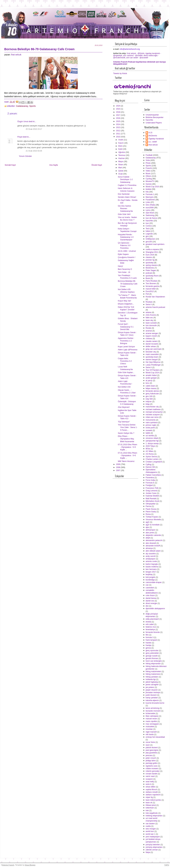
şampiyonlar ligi (152, 441)
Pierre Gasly (151, 512)
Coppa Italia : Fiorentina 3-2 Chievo (125, 361)
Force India (150, 480)
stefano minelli (152, 792)
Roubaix (149, 302)
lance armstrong (152, 708)
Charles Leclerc (152, 459)
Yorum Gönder (25, 156)
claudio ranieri (151, 341)
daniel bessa (151, 598)
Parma (148, 506)
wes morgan (151, 829)
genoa (148, 648)
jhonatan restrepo (153, 692)
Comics (149, 226)
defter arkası (151, 346)
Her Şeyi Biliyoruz (153, 362)
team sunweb (151, 323)
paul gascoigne (152, 750)
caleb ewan (150, 386)
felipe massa (151, 388)
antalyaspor (151, 559)
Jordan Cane (151, 493)
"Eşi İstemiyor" (124, 422)
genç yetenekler (152, 653)
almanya (149, 548)
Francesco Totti (152, 488)
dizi (147, 606)
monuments (151, 420)
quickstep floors (152, 276)
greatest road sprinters (155, 244)
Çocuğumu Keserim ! (127, 257)
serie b (148, 784)
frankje (148, 645)
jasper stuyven (152, 690)
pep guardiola (151, 753)
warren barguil (152, 360)
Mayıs (121, 162)
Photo (148, 163)
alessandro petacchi (154, 540)
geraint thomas (152, 658)
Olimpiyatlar (151, 504)
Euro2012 (150, 291)
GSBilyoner (150, 239)
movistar (149, 729)
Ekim (121, 146)
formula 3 (150, 637)
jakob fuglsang (152, 682)
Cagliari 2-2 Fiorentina (127, 185)
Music (148, 174)
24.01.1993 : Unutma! (127, 251)
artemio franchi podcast (155, 307)
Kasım (121, 143)
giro (147, 236)
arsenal (149, 331)
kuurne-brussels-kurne (155, 703)
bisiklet (149, 189)
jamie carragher (152, 685)
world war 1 (150, 834)
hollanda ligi (151, 679)
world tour (150, 831)
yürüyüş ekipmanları (154, 847)
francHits (149, 120)
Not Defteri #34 (124, 387)
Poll (147, 294)
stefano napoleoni (153, 795)
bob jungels (150, 577)
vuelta (148, 826)
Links (148, 202)
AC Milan (149, 451)
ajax (147, 527)
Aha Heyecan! (124, 407)
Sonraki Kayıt (10, 165)
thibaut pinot (151, 805)
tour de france (151, 218)
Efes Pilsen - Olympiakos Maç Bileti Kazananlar (126, 439)
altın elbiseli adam (153, 551)
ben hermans (151, 569)
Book (148, 278)
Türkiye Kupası (152, 517)
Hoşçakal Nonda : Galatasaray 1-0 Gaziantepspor (126, 237)
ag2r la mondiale (153, 525)
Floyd (20, 137)
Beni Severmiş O (125, 269)
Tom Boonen (151, 284)
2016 (118, 118)
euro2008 (150, 208)
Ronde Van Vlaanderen (155, 297)
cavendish (150, 588)
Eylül (121, 149)
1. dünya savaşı (152, 444)
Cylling (148, 464)
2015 (118, 121)
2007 (118, 470)
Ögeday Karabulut (156, 139)
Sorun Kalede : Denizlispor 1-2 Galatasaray (125, 179)
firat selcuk (16, 55)
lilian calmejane (152, 716)
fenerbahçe (150, 630)
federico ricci (151, 627)
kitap (148, 404)
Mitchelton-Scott (152, 501)
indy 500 (149, 399)
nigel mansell (151, 732)
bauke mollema (152, 567)
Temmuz (122, 155)
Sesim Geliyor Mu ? (126, 433)
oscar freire (150, 742)
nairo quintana (152, 423)
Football (149, 155)
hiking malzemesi (153, 674)
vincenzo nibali (152, 438)
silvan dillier (151, 787)
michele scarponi (153, 415)
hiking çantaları (152, 677)
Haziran (122, 158)
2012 (118, 131)
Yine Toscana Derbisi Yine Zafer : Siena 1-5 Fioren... (128, 427)
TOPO (167, 865)
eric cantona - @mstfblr (133, 56)
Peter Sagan (151, 270)
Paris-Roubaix (151, 281)
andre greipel (151, 378)
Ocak (121, 174)
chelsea (149, 339)
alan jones (150, 533)
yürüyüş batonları (153, 845)
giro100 (149, 242)
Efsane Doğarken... (126, 304)
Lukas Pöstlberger (153, 365)
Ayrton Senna (151, 457)
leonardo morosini (153, 711)
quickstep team (152, 357)
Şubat (121, 171)
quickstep (150, 263)
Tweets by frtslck (120, 73)
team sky (149, 320)
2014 (118, 124)
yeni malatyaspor (153, 837)
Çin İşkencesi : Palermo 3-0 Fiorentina (124, 245)
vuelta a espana (152, 249)
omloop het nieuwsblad (155, 737)
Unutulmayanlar (152, 115)
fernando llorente (153, 632)
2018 (118, 112)
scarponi (149, 779)
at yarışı (149, 381)
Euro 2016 (150, 255)
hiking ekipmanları (153, 664)
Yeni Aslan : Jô (124, 272)
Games (149, 184)
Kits (147, 192)
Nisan (121, 165)
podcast (149, 273)
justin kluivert (151, 695)
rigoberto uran (151, 766)
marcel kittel (151, 289)
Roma (148, 514)
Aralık (121, 140)
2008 (118, 467)
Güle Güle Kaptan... (126, 372)
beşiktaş (149, 574)
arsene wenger (152, 333)
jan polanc (150, 687)
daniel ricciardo (152, 344)
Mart (120, 168)
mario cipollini (151, 721)
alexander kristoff (153, 546)
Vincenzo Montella (153, 520)
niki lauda (150, 734)
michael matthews (153, 409)
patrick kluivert (152, 748)
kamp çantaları (152, 698)
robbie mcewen (152, 769)
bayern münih (151, 336)
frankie (148, 643)
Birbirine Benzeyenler (155, 117)
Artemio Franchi (8, 865)
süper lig (149, 797)
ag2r (148, 522)
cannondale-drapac (154, 582)
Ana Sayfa (54, 165)
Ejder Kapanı (123, 254)
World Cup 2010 (152, 187)
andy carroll (151, 556)
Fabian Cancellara (153, 475)
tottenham (150, 808)
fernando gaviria (152, 286)
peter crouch (151, 758)
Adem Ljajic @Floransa (128, 350)
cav (147, 585)
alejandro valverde (153, 535)
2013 (118, 127)
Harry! (120, 266)
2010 (118, 137)
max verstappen (152, 724)
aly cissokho (151, 554)
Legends (149, 234)
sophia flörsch (151, 790)
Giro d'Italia (150, 205)
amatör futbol (151, 375)
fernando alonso (152, 391)
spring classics (152, 265)
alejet (148, 538)
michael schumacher (154, 412)
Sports (32, 106)
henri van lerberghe (154, 661)
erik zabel (150, 624)
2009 (118, 464)
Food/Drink (150, 200)
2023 (118, 109)
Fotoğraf (149, 485)
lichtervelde (150, 713)
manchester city (152, 407)
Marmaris (150, 197)
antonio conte (151, 561)
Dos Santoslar (124, 194)
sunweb (149, 430)
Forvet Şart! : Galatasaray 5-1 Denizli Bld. (126, 327)
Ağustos (122, 152)
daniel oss (150, 601)
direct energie (151, 603)
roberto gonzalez (153, 771)
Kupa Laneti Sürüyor (126, 347)
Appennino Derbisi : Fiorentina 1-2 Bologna (126, 341)
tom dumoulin (151, 325)
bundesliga (150, 580)
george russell (151, 656)
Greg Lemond (151, 491)
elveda (148, 622)
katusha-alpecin (152, 700)
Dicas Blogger (30, 865)
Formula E (150, 483)
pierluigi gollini (151, 763)
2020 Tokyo (150, 446)
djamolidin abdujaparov (155, 609)
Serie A (149, 304)
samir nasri (150, 776)
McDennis (153, 136)
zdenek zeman (152, 850)
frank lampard (151, 640)
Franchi (149, 168)
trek (147, 811)
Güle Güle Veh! (124, 214)
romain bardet (151, 774)
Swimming (150, 215)
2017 (118, 115)
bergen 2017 (151, 572)
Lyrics (148, 210)
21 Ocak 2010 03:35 (34, 151)
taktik (148, 433)
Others (148, 176)
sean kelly (150, 782)
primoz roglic (151, 425)
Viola (148, 160)
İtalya (148, 852)
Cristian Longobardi (154, 462)
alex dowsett (151, 543)
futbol (148, 231)
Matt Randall (151, 499)
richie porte (150, 428)
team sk (149, 803)
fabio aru (149, 318)
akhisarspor (151, 530)
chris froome (151, 315)
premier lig (150, 260)
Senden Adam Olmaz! (127, 197)
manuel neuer (151, 719)
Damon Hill (150, 467)
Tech (148, 229)
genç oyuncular (152, 651)
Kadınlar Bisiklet (152, 496)
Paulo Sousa (151, 509)
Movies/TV (150, 181)
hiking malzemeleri (153, 671)
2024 (118, 106)
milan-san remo (152, 417)
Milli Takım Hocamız (126, 461)
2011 (118, 134)
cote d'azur (150, 595)
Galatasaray (22, 106)
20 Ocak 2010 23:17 (34, 129)
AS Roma (150, 454)
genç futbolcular (152, 394)
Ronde (148, 328)
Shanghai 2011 (152, 252)
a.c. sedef (153, 142)
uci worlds (150, 436)
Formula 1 (150, 194)
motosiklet (150, 727)
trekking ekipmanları (154, 816)
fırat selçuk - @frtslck (136, 53)
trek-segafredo (152, 813)
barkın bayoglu (152, 564)
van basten (150, 824)
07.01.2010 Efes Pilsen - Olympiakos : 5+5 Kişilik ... (128, 447)
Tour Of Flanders (153, 370)
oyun (148, 745)
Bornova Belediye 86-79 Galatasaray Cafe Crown (128, 284)
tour (147, 223)
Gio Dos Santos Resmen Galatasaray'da (125, 209)
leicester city (151, 352)
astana (148, 312)
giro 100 (149, 396)
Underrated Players (154, 123)
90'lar (148, 449)
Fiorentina (150, 478)
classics (149, 257)
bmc (147, 383)
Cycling (149, 179)
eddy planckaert (152, 619)
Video (148, 171)
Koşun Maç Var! (125, 301)
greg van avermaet (153, 349)
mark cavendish (152, 354)
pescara (149, 755)
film (147, 635)
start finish (150, 213)
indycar (149, 402)
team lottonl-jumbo (153, 800)
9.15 (151, 133)
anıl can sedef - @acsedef (137, 58)
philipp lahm (151, 761)
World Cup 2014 (152, 373)
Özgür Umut (23, 121)
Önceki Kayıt (97, 165)
